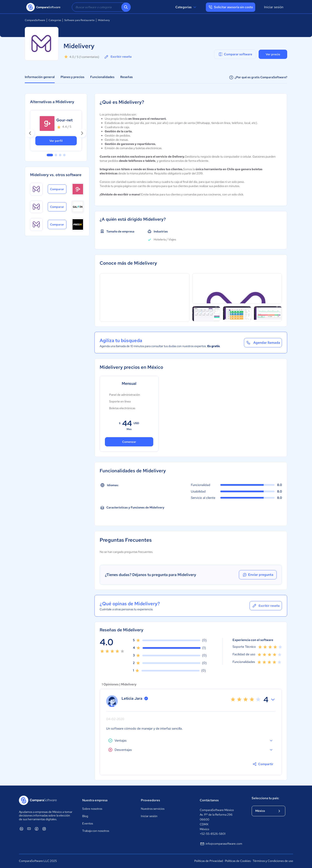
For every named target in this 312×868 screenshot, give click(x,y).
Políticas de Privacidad (209, 861)
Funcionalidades (102, 77)
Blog (85, 816)
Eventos (88, 823)
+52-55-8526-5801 (213, 834)
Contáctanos (209, 800)
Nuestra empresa (95, 800)
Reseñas (126, 77)
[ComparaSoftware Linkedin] (21, 829)
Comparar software (235, 54)
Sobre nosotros (92, 809)
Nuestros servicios (153, 809)
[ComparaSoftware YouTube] (29, 829)
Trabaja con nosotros (96, 831)
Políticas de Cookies (238, 861)
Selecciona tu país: (265, 798)
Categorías (186, 7)
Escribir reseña (118, 57)
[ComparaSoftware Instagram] (44, 829)
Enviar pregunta (258, 575)
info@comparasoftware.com (221, 844)
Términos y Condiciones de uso (273, 861)
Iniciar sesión (274, 7)
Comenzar (129, 442)
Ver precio (273, 54)
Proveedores (150, 800)
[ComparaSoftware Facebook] (37, 829)
